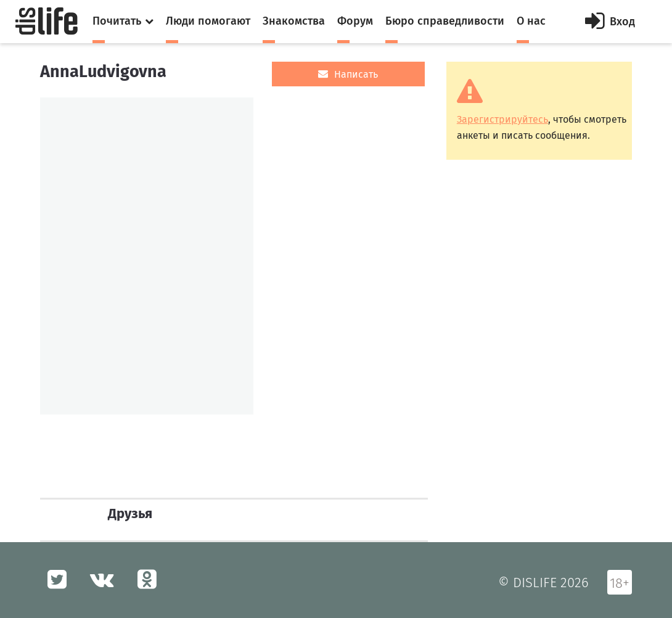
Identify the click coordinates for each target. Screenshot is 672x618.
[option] (147, 256)
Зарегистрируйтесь (502, 119)
